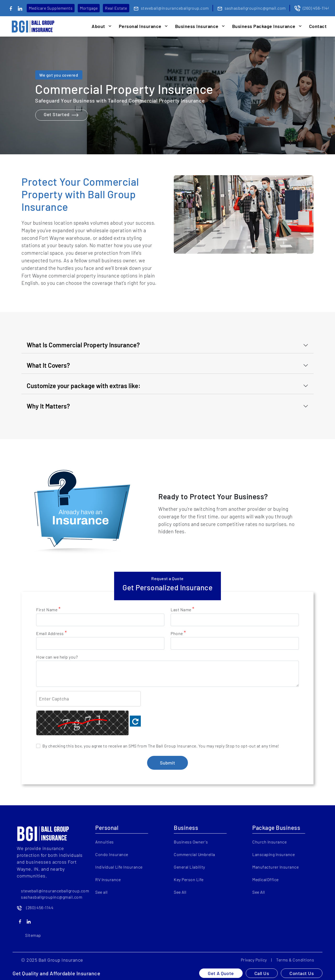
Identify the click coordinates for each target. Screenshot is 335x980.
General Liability (189, 867)
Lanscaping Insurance (273, 854)
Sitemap (33, 935)
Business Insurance (197, 26)
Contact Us (302, 973)
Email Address (52, 633)
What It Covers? (48, 365)
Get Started (61, 115)
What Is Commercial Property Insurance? (83, 345)
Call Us (262, 973)
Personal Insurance (140, 26)
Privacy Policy (254, 960)
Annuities (105, 842)
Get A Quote (221, 973)
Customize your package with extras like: (84, 386)
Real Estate (116, 8)
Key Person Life (189, 879)
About (98, 26)
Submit (167, 763)
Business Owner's (191, 842)
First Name (48, 609)
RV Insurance (108, 879)
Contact (318, 26)
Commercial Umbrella (194, 854)
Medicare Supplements (51, 8)
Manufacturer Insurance (275, 867)
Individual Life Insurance (119, 867)
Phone (178, 633)
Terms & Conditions (295, 960)
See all (102, 892)
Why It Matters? (48, 406)
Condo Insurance (112, 854)
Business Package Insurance (264, 26)
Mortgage (89, 8)
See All (180, 892)
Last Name (183, 609)
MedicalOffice (266, 879)
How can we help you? (57, 657)
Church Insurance (269, 842)
